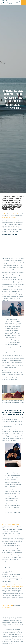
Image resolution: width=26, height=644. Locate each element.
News (7, 194)
